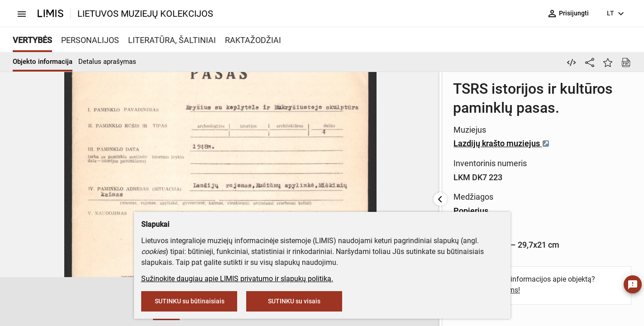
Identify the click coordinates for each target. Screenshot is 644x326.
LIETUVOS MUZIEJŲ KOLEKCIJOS (145, 14)
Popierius (389, 154)
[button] (22, 302)
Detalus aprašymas (107, 62)
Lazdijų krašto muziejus (420, 114)
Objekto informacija (43, 62)
